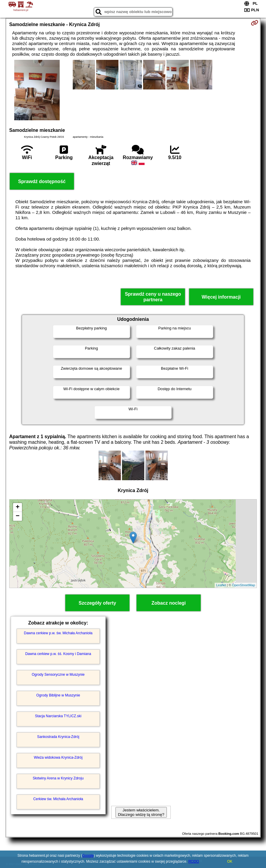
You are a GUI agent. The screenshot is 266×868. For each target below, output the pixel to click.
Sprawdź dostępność (42, 181)
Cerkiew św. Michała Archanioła (58, 799)
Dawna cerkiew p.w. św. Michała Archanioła (58, 633)
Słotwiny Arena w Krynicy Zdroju (58, 778)
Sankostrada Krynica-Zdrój (58, 737)
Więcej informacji (221, 297)
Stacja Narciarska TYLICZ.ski (58, 716)
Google (88, 856)
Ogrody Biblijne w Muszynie (58, 695)
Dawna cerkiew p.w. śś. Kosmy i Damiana (58, 654)
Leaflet (221, 585)
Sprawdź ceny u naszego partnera (153, 297)
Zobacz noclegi (169, 603)
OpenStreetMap (243, 585)
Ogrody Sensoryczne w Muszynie (58, 675)
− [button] (18, 516)
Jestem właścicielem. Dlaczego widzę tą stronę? (141, 812)
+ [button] (18, 507)
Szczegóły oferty (97, 603)
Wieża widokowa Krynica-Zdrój (58, 758)
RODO (194, 861)
